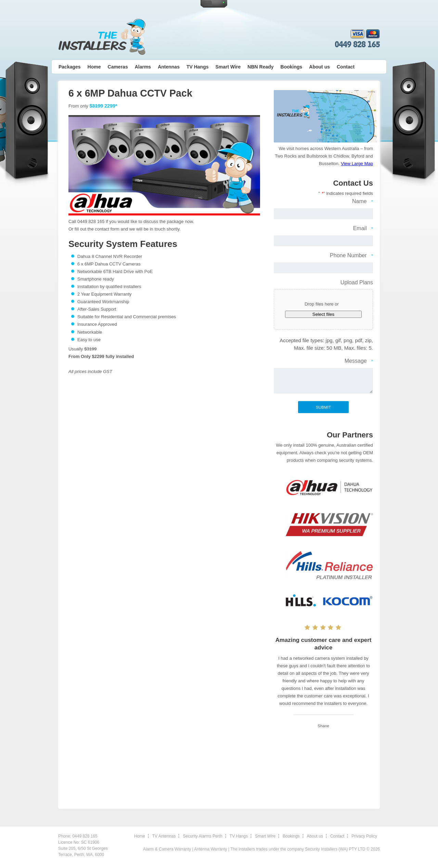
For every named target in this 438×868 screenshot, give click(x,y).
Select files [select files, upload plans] (323, 314)
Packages (70, 67)
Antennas (169, 67)
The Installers (102, 37)
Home (94, 67)
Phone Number (351, 256)
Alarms (143, 67)
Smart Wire (228, 67)
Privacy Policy (364, 836)
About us (319, 67)
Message (359, 361)
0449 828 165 (357, 45)
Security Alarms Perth (202, 836)
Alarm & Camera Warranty (167, 849)
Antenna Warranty (210, 849)
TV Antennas (164, 836)
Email (363, 229)
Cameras (118, 67)
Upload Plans (357, 282)
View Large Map (357, 164)
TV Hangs (198, 67)
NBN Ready (260, 67)
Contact (346, 67)
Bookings (292, 67)
